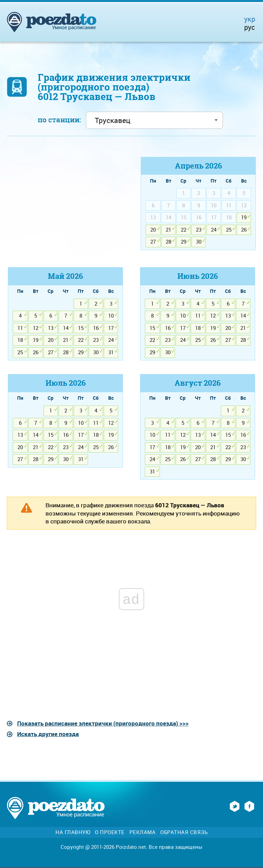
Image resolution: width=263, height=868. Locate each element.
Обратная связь (184, 832)
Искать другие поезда (48, 734)
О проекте (110, 832)
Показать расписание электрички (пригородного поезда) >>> (103, 723)
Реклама (143, 832)
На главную (73, 832)
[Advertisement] (65, 205)
